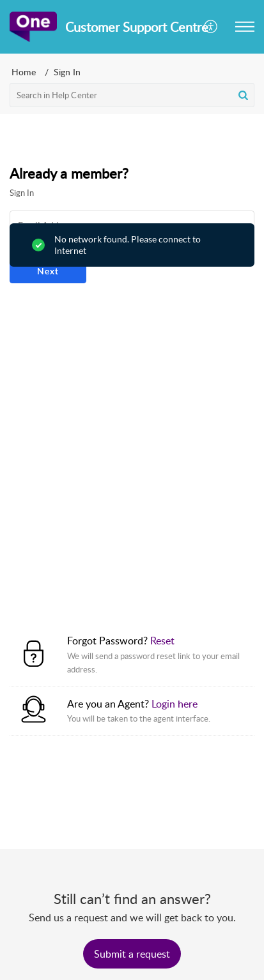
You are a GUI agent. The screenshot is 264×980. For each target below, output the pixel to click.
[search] (132, 95)
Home (24, 72)
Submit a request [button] (132, 954)
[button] (211, 27)
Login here (175, 704)
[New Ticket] (132, 954)
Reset (162, 641)
